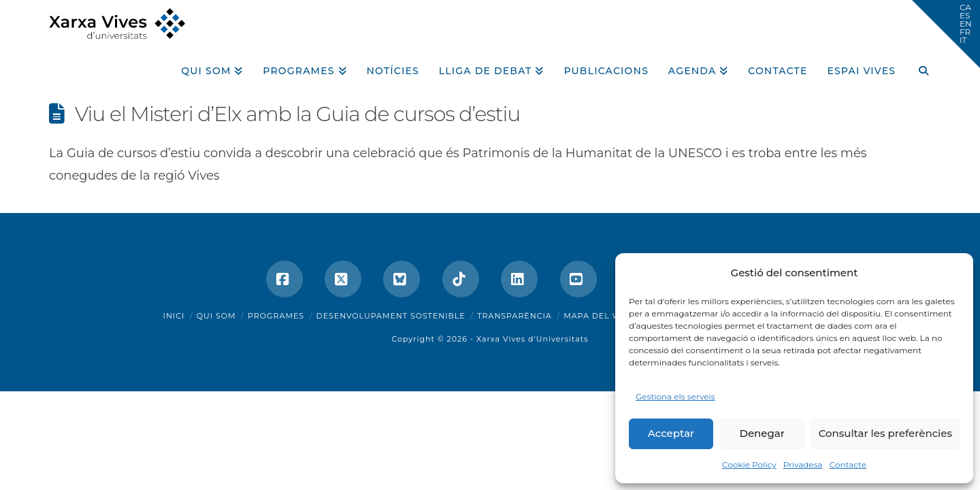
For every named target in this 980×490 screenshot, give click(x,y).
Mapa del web (598, 316)
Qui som (216, 316)
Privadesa (803, 464)
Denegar (762, 433)
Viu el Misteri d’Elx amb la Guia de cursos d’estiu (298, 114)
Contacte (848, 464)
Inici (174, 316)
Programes (276, 316)
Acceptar (671, 433)
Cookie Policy (749, 464)
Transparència (514, 316)
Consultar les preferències (885, 433)
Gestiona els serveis (675, 396)
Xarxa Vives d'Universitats (533, 339)
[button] (946, 34)
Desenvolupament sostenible (391, 316)
